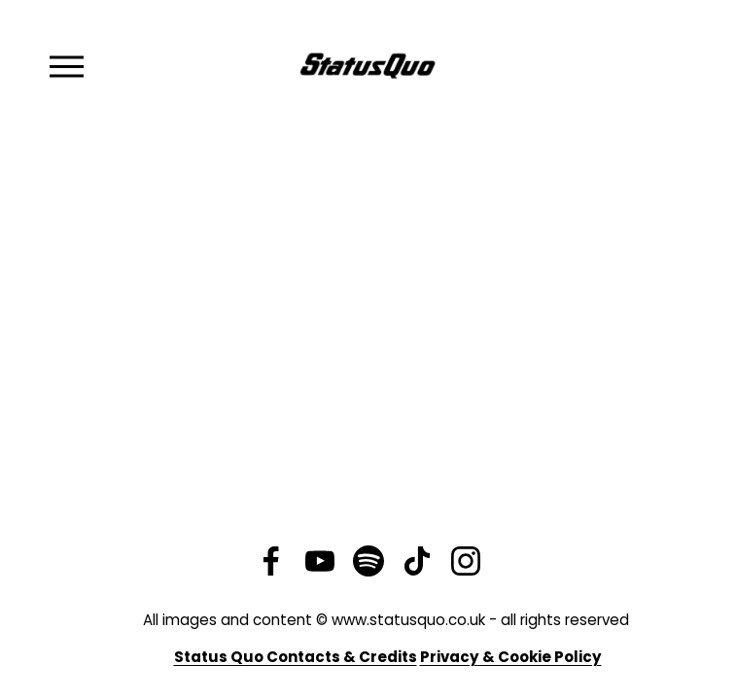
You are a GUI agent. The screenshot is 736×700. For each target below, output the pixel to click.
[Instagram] (466, 561)
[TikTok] (417, 561)
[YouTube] (320, 561)
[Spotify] (368, 561)
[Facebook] (271, 561)
